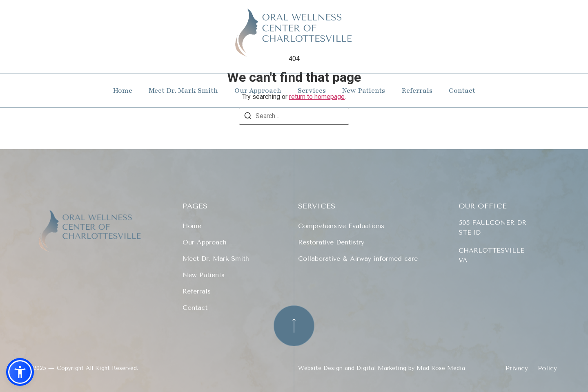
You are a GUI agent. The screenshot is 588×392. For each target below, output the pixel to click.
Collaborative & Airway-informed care (358, 259)
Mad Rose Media (441, 368)
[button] (20, 372)
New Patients (364, 91)
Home (122, 91)
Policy (547, 368)
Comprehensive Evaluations (341, 226)
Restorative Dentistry (331, 242)
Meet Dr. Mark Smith (183, 91)
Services (312, 91)
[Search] (248, 117)
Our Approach (258, 91)
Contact (462, 91)
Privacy (517, 368)
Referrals (417, 91)
